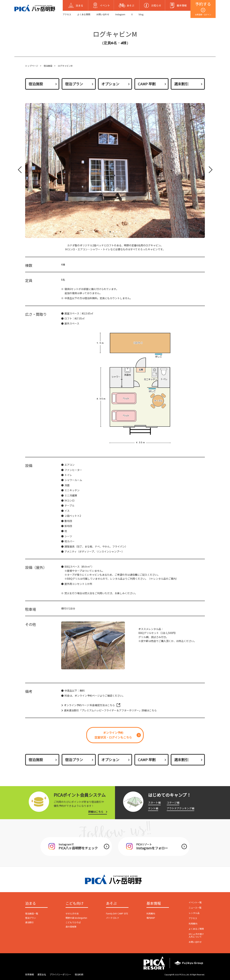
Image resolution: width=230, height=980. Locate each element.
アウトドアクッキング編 (180, 808)
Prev (21, 170)
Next (208, 170)
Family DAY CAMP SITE (117, 913)
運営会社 (42, 974)
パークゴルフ (112, 918)
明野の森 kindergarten (76, 918)
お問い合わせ (103, 14)
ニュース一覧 (195, 907)
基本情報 (154, 903)
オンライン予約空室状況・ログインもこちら (113, 735)
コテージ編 (173, 802)
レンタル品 (194, 913)
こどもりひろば (73, 922)
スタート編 (154, 802)
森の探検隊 (71, 927)
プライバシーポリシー (60, 974)
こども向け (75, 903)
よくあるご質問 (196, 929)
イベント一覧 (195, 902)
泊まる (31, 903)
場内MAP (151, 918)
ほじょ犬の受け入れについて (196, 935)
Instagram (120, 14)
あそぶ (111, 903)
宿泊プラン (74, 84)
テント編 (153, 808)
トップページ (32, 66)
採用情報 (29, 974)
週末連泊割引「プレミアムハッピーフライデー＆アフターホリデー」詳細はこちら (110, 710)
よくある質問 (84, 14)
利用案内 (151, 913)
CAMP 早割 (147, 84)
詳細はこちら (96, 812)
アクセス (67, 14)
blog (141, 14)
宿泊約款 (79, 974)
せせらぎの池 (72, 913)
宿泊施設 (48, 66)
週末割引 (181, 84)
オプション (110, 84)
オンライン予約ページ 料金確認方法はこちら (89, 705)
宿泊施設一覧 (32, 913)
